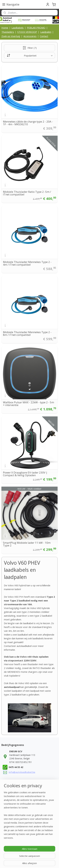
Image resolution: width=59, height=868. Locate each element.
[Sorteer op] (29, 56)
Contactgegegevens (15, 819)
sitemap (54, 857)
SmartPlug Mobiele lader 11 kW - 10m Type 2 (27, 544)
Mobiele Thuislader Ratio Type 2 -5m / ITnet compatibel (27, 193)
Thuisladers (8, 32)
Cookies (9, 829)
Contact (44, 36)
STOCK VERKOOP (27, 32)
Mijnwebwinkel (47, 862)
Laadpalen (46, 32)
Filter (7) (30, 48)
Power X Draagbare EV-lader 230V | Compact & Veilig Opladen (25, 474)
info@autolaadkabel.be (22, 772)
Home (5, 28)
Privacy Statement (14, 833)
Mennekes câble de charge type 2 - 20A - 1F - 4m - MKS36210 (28, 123)
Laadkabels (18, 28)
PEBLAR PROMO (36, 28)
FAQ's (8, 843)
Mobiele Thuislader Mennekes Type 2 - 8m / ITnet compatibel (27, 333)
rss (8, 862)
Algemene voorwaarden (17, 826)
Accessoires (30, 36)
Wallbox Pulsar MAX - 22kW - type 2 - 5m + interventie (28, 404)
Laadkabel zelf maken (16, 840)
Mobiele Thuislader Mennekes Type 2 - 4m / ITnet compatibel (27, 263)
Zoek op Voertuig (11, 36)
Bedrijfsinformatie (14, 822)
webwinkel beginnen (20, 862)
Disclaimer (10, 837)
